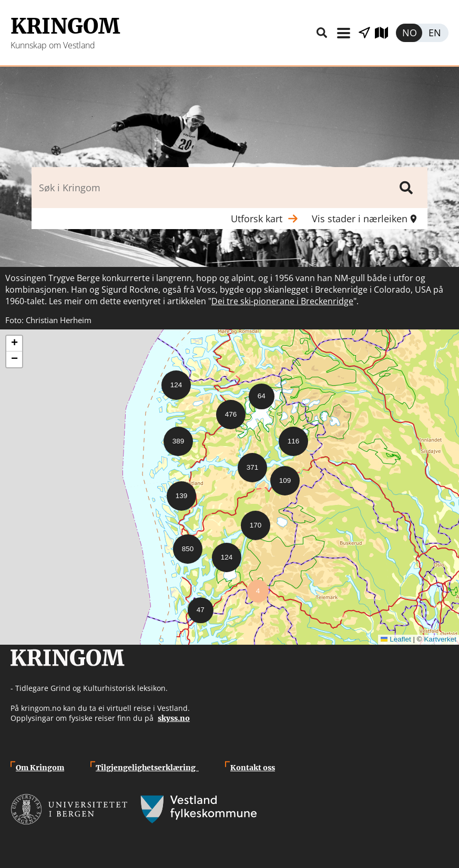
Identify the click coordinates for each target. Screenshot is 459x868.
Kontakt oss (253, 768)
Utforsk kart (385, 33)
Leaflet (396, 639)
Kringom (65, 26)
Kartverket (440, 639)
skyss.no (174, 718)
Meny (343, 33)
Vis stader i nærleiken (364, 33)
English (435, 33)
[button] (172, 381)
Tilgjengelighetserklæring (147, 768)
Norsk (409, 33)
